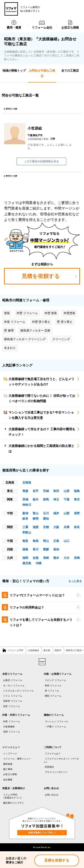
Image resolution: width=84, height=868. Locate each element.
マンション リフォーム (57, 721)
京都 (46, 527)
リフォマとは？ (53, 754)
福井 (56, 513)
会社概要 (8, 780)
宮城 (46, 491)
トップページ (10, 754)
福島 (77, 491)
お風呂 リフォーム (13, 680)
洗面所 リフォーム (13, 701)
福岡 (25, 558)
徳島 (25, 549)
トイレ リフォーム (13, 696)
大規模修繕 (33, 650)
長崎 (46, 558)
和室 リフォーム (53, 686)
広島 (56, 541)
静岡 (36, 519)
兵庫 (67, 527)
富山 (36, 513)
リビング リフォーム (55, 680)
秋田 (56, 491)
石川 (46, 513)
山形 (67, 491)
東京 (77, 499)
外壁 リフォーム (12, 721)
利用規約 (49, 767)
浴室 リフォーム (12, 706)
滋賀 (36, 527)
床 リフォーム (52, 691)
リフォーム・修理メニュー (17, 759)
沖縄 (39, 563)
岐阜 (25, 519)
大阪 (56, 527)
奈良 (77, 527)
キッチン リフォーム (14, 686)
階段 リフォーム (53, 696)
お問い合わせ (52, 795)
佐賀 (36, 558)
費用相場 (8, 764)
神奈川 (27, 505)
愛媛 (46, 549)
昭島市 (58, 650)
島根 (36, 541)
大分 (67, 558)
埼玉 (56, 499)
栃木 (36, 499)
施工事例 (8, 769)
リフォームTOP (15, 650)
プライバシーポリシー (56, 772)
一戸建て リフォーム (55, 727)
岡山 (46, 541)
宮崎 (77, 558)
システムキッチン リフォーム (18, 691)
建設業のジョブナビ (13, 803)
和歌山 (27, 532)
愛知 (46, 519)
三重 (25, 527)
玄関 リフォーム (12, 732)
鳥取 (25, 541)
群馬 (46, 499)
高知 (56, 549)
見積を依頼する (57, 860)
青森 (25, 491)
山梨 (67, 513)
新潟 (25, 513)
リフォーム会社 (42, 25)
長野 (77, 513)
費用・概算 (14, 25)
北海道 (27, 482)
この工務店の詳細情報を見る (41, 161)
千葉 (67, 499)
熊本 (56, 558)
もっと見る (75, 581)
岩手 (36, 491)
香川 (36, 549)
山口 (67, 541)
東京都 (47, 650)
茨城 (25, 499)
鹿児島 (27, 563)
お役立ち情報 (70, 25)
